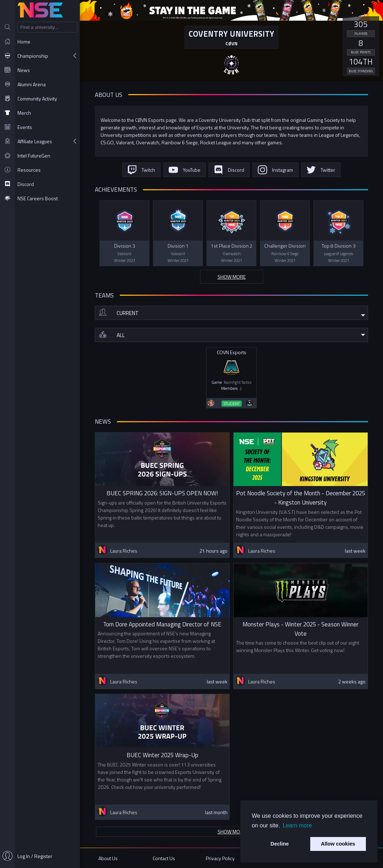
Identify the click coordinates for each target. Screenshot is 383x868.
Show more (232, 277)
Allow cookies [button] (338, 844)
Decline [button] (280, 844)
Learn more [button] (297, 825)
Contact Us (164, 858)
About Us (108, 858)
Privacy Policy (220, 858)
